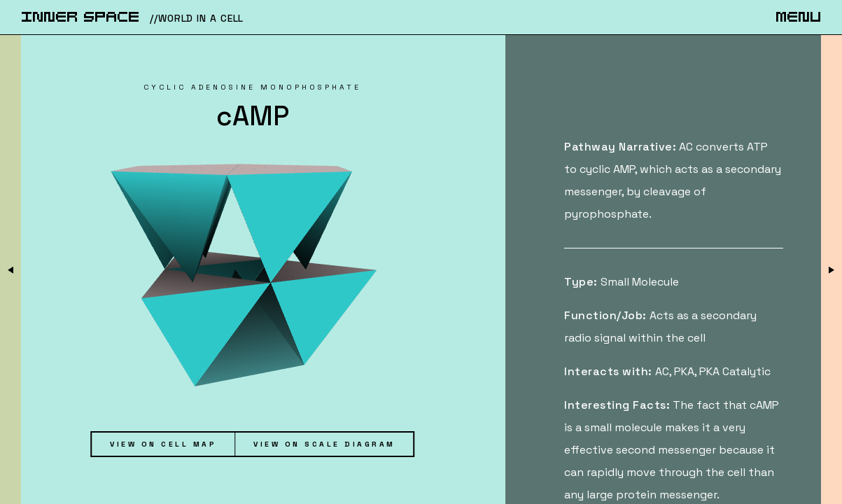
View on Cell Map (163, 444)
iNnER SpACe (80, 18)
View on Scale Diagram (324, 444)
